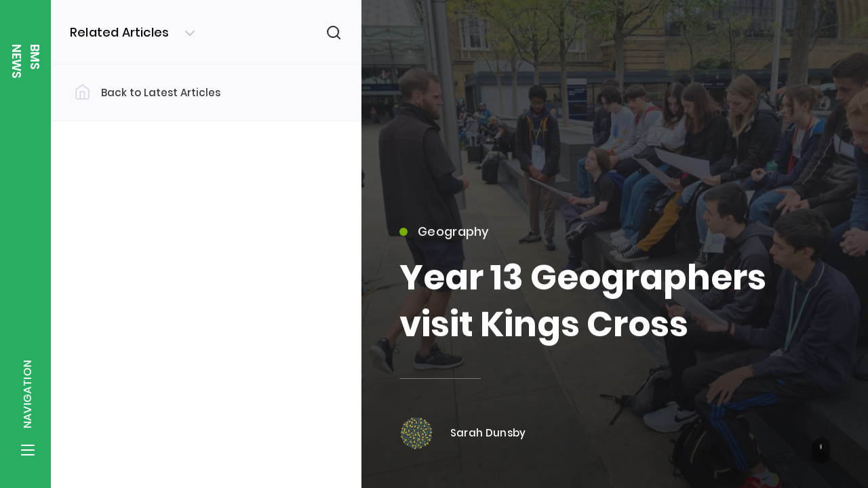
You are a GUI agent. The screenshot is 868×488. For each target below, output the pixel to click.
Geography (445, 238)
